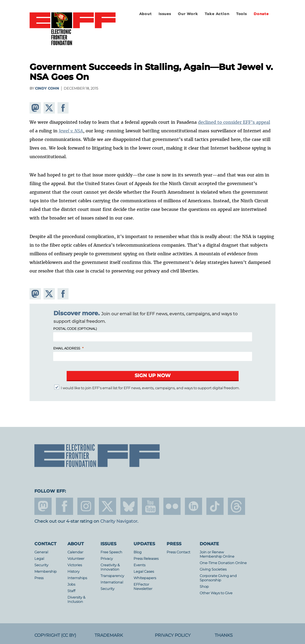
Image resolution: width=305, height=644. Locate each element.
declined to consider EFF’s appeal (234, 122)
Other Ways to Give (216, 593)
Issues (165, 14)
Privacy (107, 559)
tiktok (215, 506)
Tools (242, 14)
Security (41, 565)
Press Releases (146, 559)
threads (236, 506)
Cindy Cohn (47, 88)
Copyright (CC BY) (55, 635)
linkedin (193, 506)
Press (39, 578)
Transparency (112, 576)
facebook (64, 506)
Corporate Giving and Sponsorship (218, 578)
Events (139, 565)
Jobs (71, 584)
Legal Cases (144, 572)
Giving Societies (213, 569)
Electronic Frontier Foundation (73, 29)
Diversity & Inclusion (76, 599)
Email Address (67, 348)
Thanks (224, 635)
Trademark (109, 635)
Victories (75, 565)
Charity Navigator (119, 521)
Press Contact (178, 552)
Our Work (188, 14)
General (41, 552)
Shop (204, 587)
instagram (86, 506)
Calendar (75, 552)
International (112, 582)
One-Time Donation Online (223, 563)
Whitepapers (145, 578)
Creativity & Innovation (110, 567)
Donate (261, 14)
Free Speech (111, 552)
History (73, 572)
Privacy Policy (173, 635)
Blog (138, 552)
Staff (71, 591)
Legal (39, 559)
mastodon (43, 506)
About (146, 14)
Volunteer (76, 559)
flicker (172, 506)
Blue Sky (129, 506)
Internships (77, 578)
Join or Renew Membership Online (217, 554)
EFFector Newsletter (143, 587)
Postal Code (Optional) (75, 329)
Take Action (217, 14)
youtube (150, 506)
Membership (46, 572)
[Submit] (153, 376)
